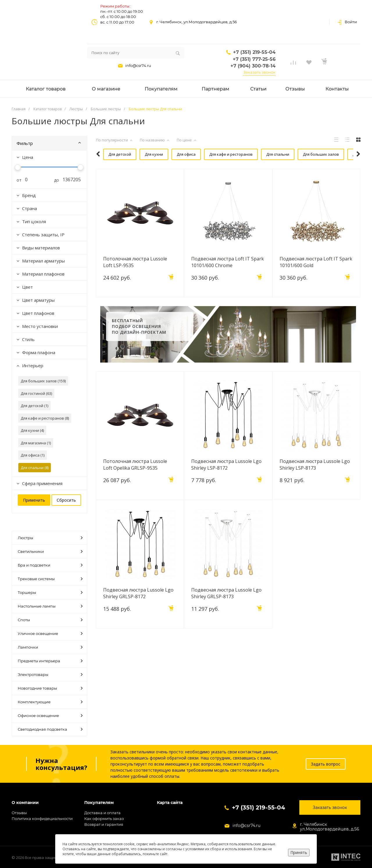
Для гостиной (113, 168)
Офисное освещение (50, 716)
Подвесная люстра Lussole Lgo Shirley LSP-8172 (226, 479)
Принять (299, 852)
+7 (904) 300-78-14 (253, 66)
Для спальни (265, 154)
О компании (25, 803)
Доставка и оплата (102, 813)
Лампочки (50, 647)
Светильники (50, 551)
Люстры (50, 538)
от (17, 180)
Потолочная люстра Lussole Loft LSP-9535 (135, 276)
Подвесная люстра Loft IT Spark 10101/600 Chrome (228, 276)
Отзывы (19, 813)
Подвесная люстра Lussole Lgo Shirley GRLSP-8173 (226, 607)
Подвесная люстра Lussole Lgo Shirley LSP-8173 (315, 479)
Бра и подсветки (50, 565)
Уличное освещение (50, 633)
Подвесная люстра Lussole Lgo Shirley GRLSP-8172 (138, 607)
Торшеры (50, 592)
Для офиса (176, 154)
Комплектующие (50, 702)
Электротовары (50, 674)
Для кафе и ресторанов (219, 154)
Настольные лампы (50, 606)
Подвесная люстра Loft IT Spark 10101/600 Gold (316, 276)
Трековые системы (50, 579)
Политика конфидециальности (42, 819)
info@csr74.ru (138, 65)
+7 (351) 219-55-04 (254, 52)
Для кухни (145, 154)
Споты (50, 620)
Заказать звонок (259, 72)
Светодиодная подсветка (50, 729)
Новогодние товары (50, 688)
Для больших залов (306, 154)
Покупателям (99, 803)
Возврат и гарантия (104, 824)
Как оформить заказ (104, 819)
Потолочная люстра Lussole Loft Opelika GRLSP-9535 (135, 479)
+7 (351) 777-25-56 (254, 59)
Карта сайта (170, 803)
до (54, 180)
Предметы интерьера (50, 661)
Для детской (112, 154)
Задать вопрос (326, 764)
